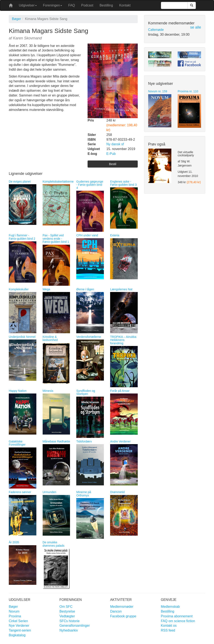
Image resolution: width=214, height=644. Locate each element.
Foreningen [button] (53, 5)
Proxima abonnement (177, 616)
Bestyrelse (67, 611)
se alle (196, 27)
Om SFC (66, 607)
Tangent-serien (20, 630)
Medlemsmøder (122, 607)
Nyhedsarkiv (69, 630)
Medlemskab (170, 607)
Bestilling (106, 5)
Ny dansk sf (115, 144)
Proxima (15, 616)
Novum (14, 611)
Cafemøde (156, 30)
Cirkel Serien (18, 621)
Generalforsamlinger (75, 626)
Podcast (87, 5)
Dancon (116, 611)
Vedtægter (67, 616)
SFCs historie (70, 621)
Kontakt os (169, 626)
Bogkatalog (17, 635)
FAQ (72, 5)
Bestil (113, 164)
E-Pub (111, 154)
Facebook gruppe (123, 616)
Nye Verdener (19, 626)
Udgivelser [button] (28, 5)
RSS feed (168, 630)
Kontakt (125, 5)
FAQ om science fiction (178, 621)
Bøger (17, 19)
